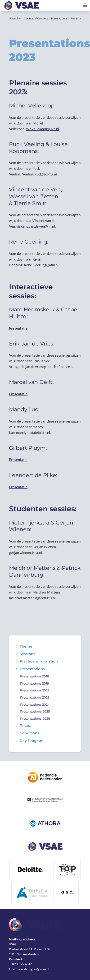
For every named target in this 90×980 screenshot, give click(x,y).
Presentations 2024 (35, 705)
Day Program (32, 741)
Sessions (27, 654)
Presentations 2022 (35, 690)
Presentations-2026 (35, 719)
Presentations (59, 18)
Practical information (39, 661)
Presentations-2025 (35, 711)
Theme (26, 646)
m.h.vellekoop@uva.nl (42, 129)
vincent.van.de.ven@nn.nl (36, 226)
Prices (25, 726)
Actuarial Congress (37, 18)
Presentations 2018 (35, 676)
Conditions (29, 733)
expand (17, 654)
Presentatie (18, 328)
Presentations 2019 (35, 683)
